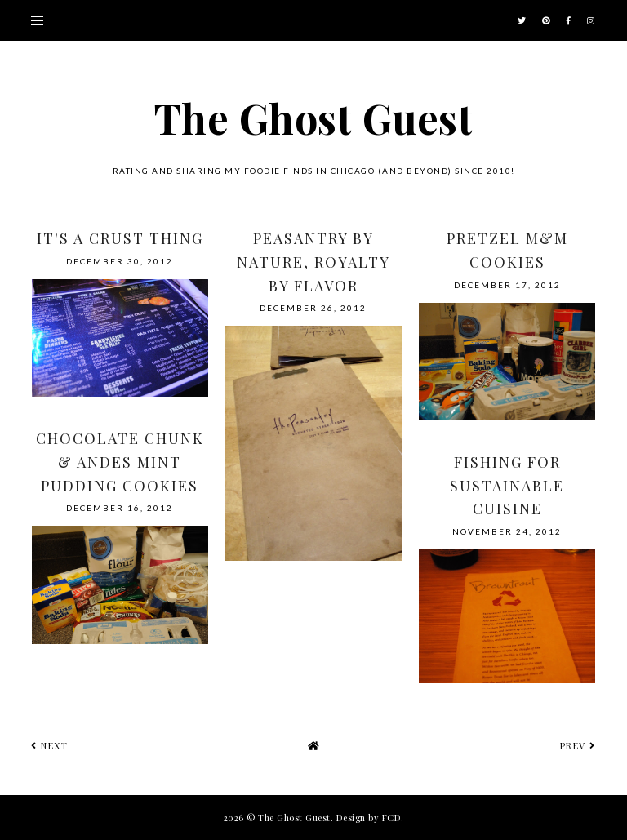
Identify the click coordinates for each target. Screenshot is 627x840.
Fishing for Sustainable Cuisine (507, 486)
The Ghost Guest (314, 118)
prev (578, 746)
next (49, 746)
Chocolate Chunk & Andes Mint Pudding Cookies (120, 462)
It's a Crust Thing (120, 238)
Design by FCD (369, 818)
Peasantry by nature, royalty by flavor (313, 262)
